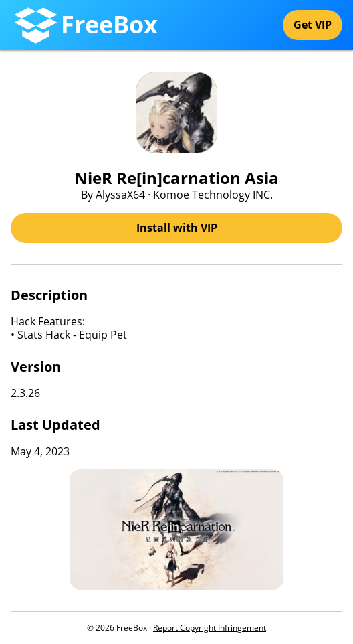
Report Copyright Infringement (210, 628)
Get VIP (313, 25)
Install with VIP (177, 228)
